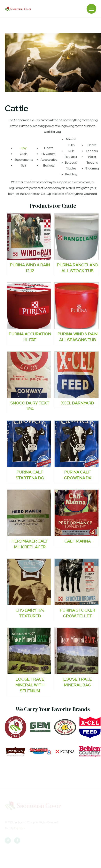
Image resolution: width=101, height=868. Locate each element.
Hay (24, 148)
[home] (18, 9)
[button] (91, 9)
